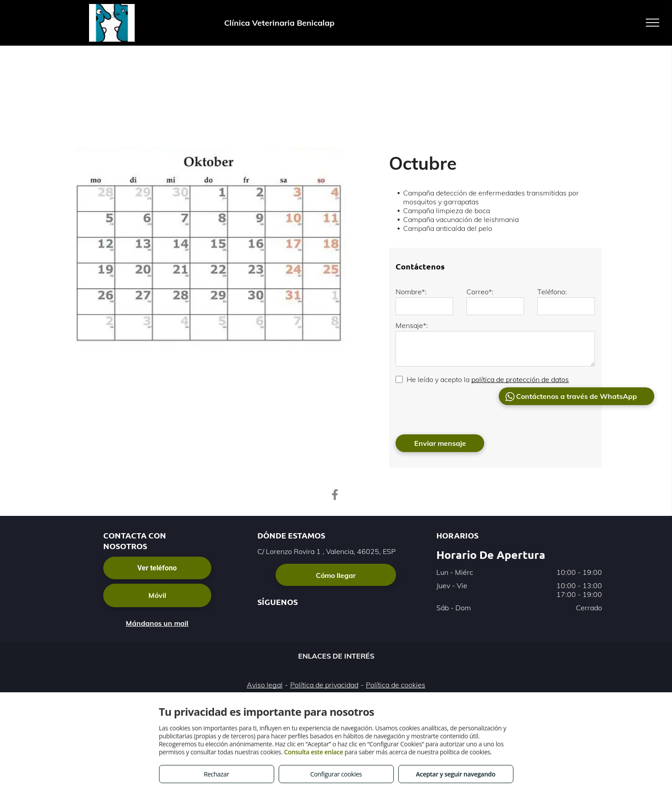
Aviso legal (265, 685)
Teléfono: (552, 292)
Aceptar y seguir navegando (456, 774)
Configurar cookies (336, 774)
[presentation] (463, 408)
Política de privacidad (324, 685)
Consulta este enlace (313, 752)
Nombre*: (411, 292)
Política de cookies (396, 685)
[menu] (653, 23)
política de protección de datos (520, 379)
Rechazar (216, 774)
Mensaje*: (412, 325)
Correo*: (480, 292)
